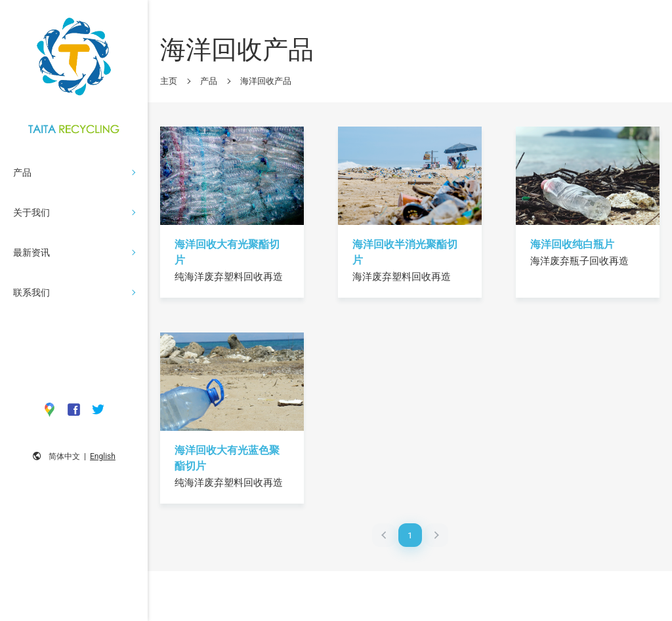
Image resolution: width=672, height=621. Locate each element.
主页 (169, 81)
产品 (209, 81)
